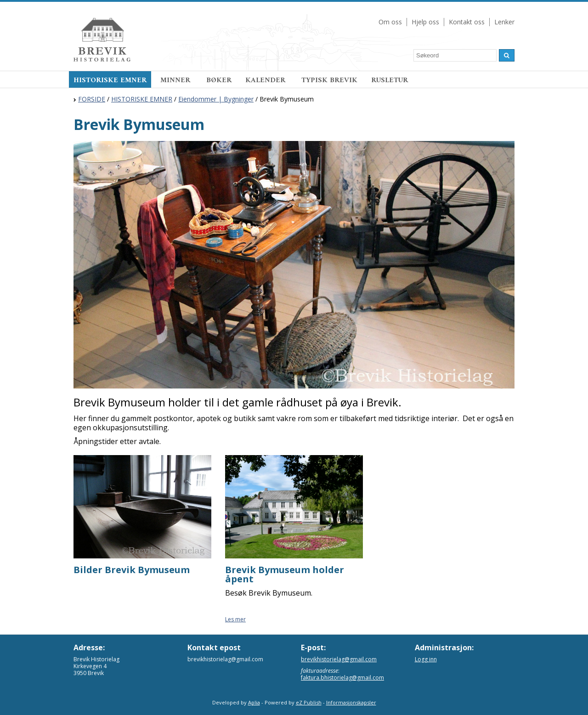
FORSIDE (92, 99)
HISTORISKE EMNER (110, 80)
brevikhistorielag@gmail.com (339, 659)
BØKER (219, 80)
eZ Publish (309, 702)
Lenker (504, 22)
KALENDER (266, 80)
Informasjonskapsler (351, 702)
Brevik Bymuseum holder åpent (285, 574)
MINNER (176, 80)
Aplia (254, 702)
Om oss (390, 22)
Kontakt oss (467, 22)
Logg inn (426, 659)
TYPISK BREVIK (329, 80)
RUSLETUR (390, 80)
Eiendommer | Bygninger (216, 99)
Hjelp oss (425, 22)
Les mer (235, 619)
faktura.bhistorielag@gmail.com (342, 678)
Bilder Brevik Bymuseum (132, 570)
